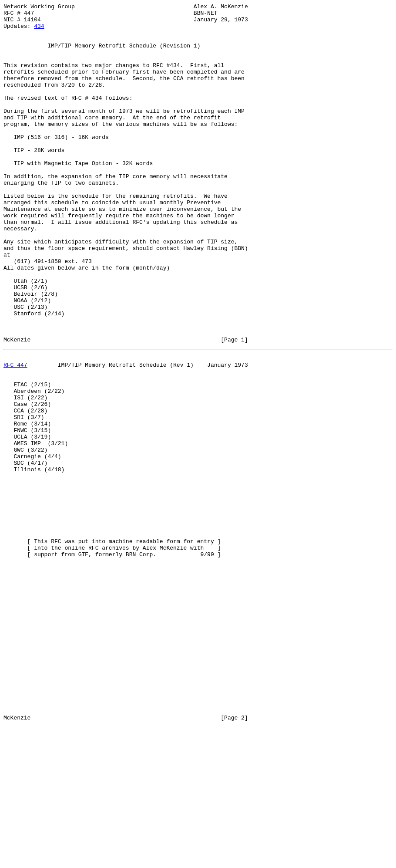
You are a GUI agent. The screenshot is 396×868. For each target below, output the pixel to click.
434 (39, 31)
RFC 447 (15, 435)
